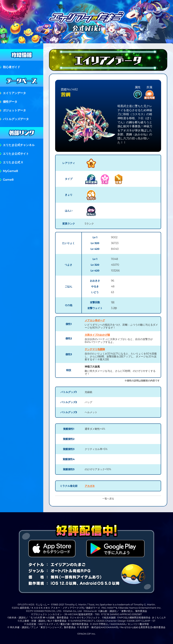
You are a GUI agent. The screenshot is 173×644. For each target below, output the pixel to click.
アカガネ (90, 486)
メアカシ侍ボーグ (95, 320)
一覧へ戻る (108, 499)
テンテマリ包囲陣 (95, 349)
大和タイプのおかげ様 (97, 335)
